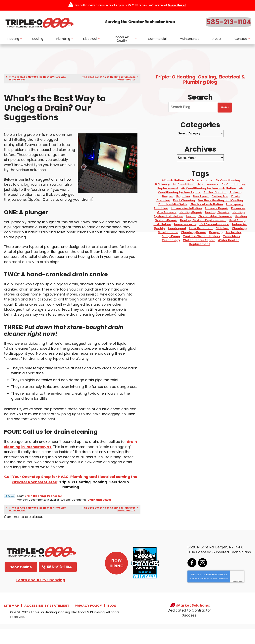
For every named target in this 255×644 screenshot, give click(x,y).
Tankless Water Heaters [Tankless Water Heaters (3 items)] (201, 236)
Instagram (202, 577)
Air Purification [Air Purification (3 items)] (215, 192)
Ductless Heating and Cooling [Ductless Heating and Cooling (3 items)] (220, 200)
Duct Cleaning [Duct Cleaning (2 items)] (184, 200)
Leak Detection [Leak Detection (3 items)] (201, 228)
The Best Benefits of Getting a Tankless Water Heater (109, 78)
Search (225, 107)
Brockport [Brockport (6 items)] (201, 196)
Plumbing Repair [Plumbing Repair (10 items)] (194, 232)
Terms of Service (218, 593)
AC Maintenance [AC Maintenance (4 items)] (200, 180)
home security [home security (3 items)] (185, 224)
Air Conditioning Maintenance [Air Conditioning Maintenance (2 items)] (196, 184)
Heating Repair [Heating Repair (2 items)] (191, 212)
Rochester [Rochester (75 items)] (233, 232)
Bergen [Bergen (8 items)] (168, 196)
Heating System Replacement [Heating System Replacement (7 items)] (203, 220)
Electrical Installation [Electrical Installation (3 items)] (207, 204)
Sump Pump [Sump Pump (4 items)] (171, 236)
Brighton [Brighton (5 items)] (183, 196)
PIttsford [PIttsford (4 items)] (222, 228)
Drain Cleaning (35, 511)
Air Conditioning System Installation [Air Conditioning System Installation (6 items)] (209, 188)
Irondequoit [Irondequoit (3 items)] (177, 228)
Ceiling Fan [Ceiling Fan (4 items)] (220, 196)
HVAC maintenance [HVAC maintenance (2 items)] (214, 224)
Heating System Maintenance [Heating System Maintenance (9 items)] (209, 216)
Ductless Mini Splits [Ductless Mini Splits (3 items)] (173, 204)
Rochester (54, 511)
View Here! (177, 5)
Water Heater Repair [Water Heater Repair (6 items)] (199, 240)
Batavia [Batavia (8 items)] (235, 192)
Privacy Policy (204, 593)
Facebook (192, 577)
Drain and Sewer (99, 514)
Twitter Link (9, 511)
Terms (240, 596)
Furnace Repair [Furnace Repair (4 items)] (216, 208)
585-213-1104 (229, 22)
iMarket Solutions (193, 620)
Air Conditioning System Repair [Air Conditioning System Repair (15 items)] (201, 190)
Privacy (234, 596)
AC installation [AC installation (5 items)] (173, 180)
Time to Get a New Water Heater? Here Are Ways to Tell (37, 78)
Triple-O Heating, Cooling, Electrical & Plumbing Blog (200, 79)
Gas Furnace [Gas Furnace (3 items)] (167, 212)
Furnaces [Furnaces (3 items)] (238, 208)
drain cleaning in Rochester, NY (33, 462)
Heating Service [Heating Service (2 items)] (217, 212)
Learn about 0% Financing (41, 595)
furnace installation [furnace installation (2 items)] (186, 208)
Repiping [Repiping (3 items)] (216, 232)
